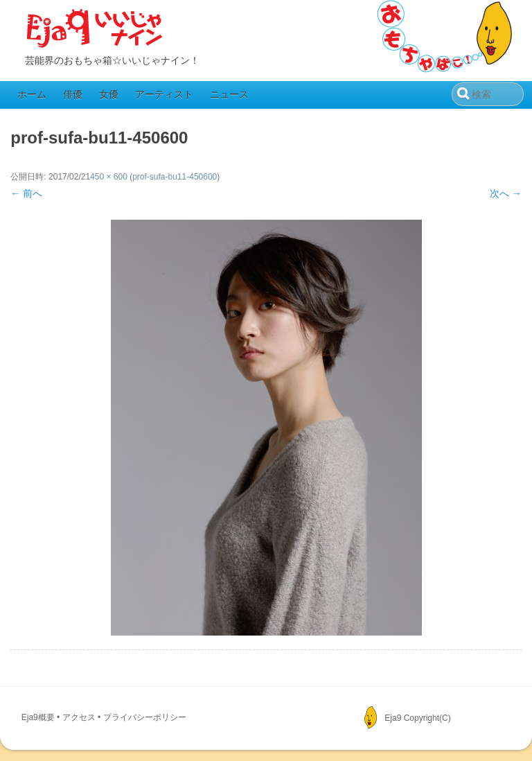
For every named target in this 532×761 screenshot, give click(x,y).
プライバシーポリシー (145, 717)
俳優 (73, 94)
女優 (109, 94)
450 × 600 (109, 177)
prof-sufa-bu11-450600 (175, 177)
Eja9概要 (38, 717)
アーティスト (164, 94)
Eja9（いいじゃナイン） (95, 29)
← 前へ (26, 193)
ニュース (229, 94)
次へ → (506, 193)
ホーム (32, 94)
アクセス (79, 717)
